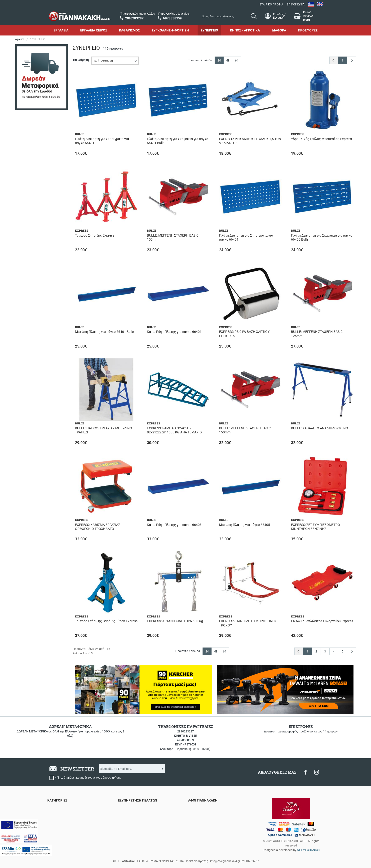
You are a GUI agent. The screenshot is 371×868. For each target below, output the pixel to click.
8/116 (30, 464)
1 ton (29, 376)
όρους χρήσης (112, 778)
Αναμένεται (34, 191)
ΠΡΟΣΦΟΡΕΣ (308, 30)
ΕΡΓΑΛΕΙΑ (61, 30)
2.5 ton (30, 383)
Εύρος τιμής (29, 486)
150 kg (30, 370)
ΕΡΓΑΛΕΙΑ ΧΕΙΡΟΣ (94, 30)
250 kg (30, 403)
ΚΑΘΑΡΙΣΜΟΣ (129, 30)
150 (28, 266)
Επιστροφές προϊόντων (134, 814)
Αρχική (20, 39)
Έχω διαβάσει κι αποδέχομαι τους (89, 778)
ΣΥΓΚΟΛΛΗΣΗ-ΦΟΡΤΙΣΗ (170, 30)
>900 (29, 433)
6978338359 (185, 740)
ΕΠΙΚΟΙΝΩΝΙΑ (296, 4)
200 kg (30, 390)
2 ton (29, 410)
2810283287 (185, 731)
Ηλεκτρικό (33, 136)
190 (28, 273)
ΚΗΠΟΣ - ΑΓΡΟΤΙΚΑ (245, 30)
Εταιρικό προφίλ (199, 808)
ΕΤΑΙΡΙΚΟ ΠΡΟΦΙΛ (271, 4)
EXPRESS (32, 85)
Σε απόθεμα (34, 204)
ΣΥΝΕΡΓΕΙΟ (209, 30)
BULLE (30, 71)
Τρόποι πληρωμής (130, 826)
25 (27, 293)
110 (28, 259)
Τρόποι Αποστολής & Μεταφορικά (141, 820)
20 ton (30, 397)
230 (28, 235)
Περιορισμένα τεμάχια (41, 197)
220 (28, 228)
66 (27, 320)
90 (27, 327)
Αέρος (30, 129)
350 (28, 306)
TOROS (31, 105)
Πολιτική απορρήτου (202, 826)
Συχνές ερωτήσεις (131, 808)
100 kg (30, 349)
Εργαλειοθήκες (36, 160)
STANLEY (32, 98)
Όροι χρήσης (197, 820)
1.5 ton (30, 342)
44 (27, 313)
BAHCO (31, 58)
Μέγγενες (33, 167)
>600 (29, 426)
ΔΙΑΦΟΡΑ (279, 30)
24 (219, 60)
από (22, 517)
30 (27, 300)
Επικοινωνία (197, 814)
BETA (29, 65)
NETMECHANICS (308, 850)
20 (27, 279)
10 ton (30, 356)
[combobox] (229, 16)
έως (40, 517)
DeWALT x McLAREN (40, 78)
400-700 (31, 440)
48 (228, 60)
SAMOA (31, 92)
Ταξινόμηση (81, 60)
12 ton (30, 363)
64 (237, 60)
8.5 (28, 470)
